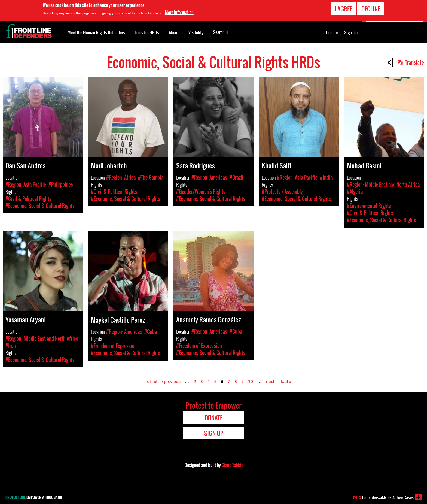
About (174, 32)
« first (152, 381)
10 (251, 381)
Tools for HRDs (147, 32)
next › (271, 381)
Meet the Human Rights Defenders (96, 32)
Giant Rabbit (232, 465)
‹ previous (171, 381)
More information (179, 12)
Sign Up (351, 32)
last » (286, 381)
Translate (414, 62)
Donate (332, 32)
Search (220, 32)
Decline (371, 9)
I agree (343, 9)
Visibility (196, 32)
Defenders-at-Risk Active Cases (383, 497)
